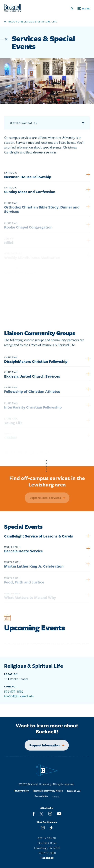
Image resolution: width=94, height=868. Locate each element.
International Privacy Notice (48, 793)
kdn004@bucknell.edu (19, 696)
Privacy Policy (21, 793)
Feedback (47, 859)
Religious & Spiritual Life (39, 22)
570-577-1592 (14, 691)
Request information (42, 745)
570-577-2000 (47, 854)
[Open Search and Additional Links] (80, 9)
